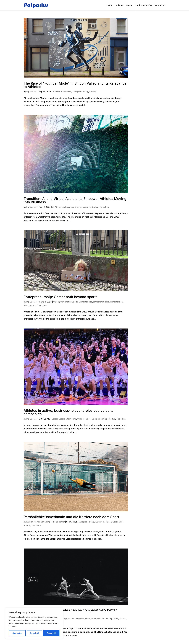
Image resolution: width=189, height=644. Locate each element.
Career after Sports (69, 302)
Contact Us (160, 5)
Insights (119, 5)
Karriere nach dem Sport (107, 522)
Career (56, 302)
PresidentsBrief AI (144, 5)
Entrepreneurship (80, 92)
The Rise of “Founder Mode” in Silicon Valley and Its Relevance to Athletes (75, 85)
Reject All (34, 633)
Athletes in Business (62, 92)
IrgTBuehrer (32, 92)
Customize (17, 633)
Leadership (107, 618)
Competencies (86, 302)
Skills (26, 305)
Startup (93, 92)
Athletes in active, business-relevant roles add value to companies (69, 412)
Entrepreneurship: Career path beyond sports (61, 297)
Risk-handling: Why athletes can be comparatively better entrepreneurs (70, 612)
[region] (34, 623)
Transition (104, 207)
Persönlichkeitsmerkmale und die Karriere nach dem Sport (71, 517)
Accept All (51, 633)
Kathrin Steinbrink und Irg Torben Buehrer (45, 522)
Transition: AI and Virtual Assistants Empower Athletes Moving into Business (75, 200)
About (129, 5)
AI (53, 207)
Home (110, 5)
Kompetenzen (116, 302)
